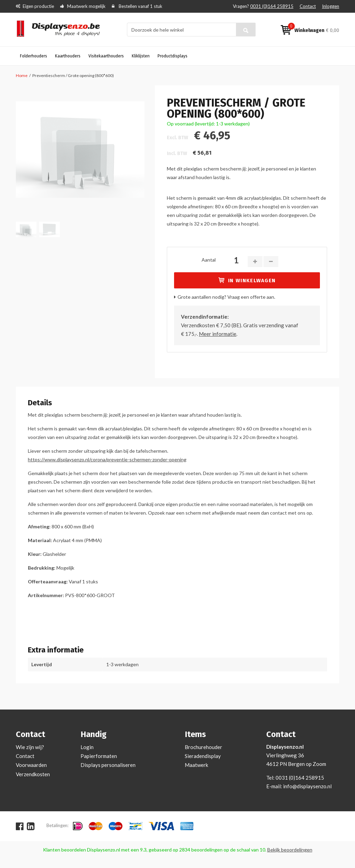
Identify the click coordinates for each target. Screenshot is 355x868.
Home (22, 75)
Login (87, 747)
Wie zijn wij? (30, 747)
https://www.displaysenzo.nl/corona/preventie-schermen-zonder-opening (107, 459)
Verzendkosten (33, 774)
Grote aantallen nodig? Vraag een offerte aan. (226, 297)
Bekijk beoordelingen (290, 850)
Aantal (209, 260)
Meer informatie (218, 334)
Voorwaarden (31, 765)
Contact (308, 6)
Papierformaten (99, 756)
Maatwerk (196, 765)
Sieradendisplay (203, 756)
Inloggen (331, 6)
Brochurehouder (203, 747)
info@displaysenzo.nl (307, 786)
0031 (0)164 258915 (272, 6)
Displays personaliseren (108, 765)
